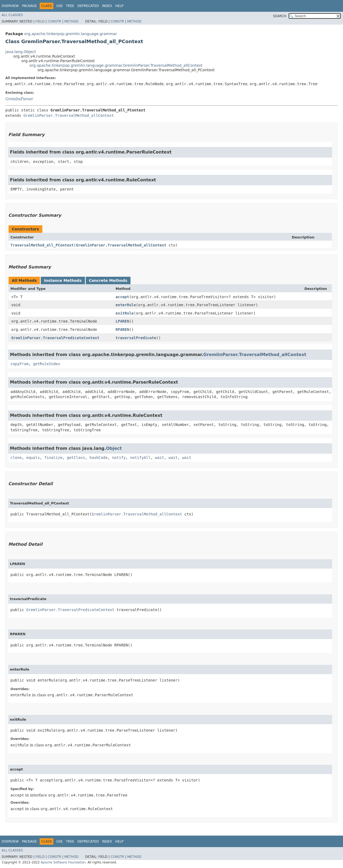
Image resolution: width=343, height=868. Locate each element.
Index (107, 6)
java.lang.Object (21, 52)
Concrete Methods (108, 280)
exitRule (124, 313)
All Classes (12, 15)
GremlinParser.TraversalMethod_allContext (68, 115)
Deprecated (88, 6)
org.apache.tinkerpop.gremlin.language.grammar (70, 34)
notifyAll (140, 458)
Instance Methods (63, 280)
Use (59, 6)
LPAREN (122, 321)
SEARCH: (280, 16)
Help (119, 6)
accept (122, 297)
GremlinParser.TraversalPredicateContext (55, 338)
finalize (53, 458)
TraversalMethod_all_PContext (42, 245)
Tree (70, 6)
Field (40, 21)
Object (114, 448)
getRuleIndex (46, 364)
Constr (54, 21)
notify (119, 458)
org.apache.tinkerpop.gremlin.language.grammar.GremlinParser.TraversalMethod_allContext (116, 65)
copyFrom (19, 364)
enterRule (126, 305)
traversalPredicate (136, 338)
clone (16, 458)
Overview (10, 6)
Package (29, 6)
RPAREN (122, 330)
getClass (76, 458)
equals (33, 458)
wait (160, 458)
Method (71, 21)
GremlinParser (19, 99)
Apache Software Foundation (63, 862)
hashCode (98, 458)
